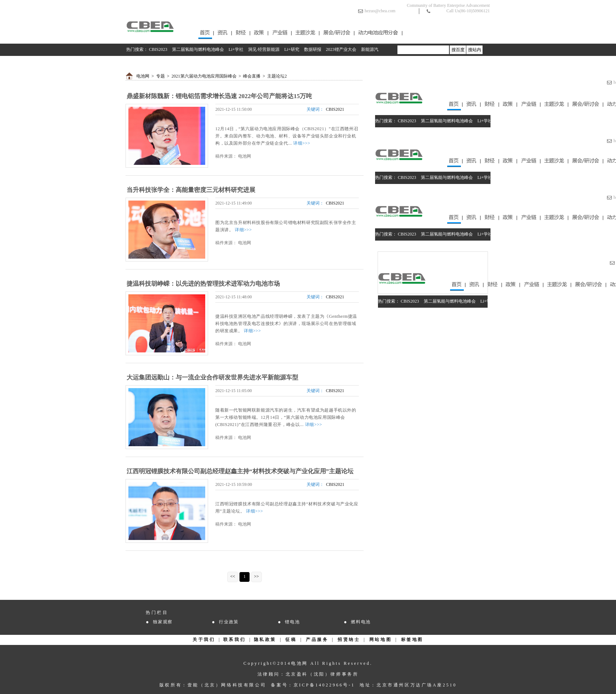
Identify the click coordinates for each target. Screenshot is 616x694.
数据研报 (313, 49)
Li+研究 (292, 49)
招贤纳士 (349, 640)
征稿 (291, 640)
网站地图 (380, 640)
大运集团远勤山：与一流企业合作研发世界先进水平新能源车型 (212, 377)
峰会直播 (252, 76)
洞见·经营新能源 (264, 49)
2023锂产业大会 (341, 49)
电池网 (143, 76)
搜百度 (458, 50)
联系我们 (234, 640)
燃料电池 (361, 622)
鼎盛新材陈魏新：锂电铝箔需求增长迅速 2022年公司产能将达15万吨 (219, 96)
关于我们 (204, 640)
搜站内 (475, 50)
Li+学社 (236, 49)
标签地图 (412, 640)
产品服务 (317, 640)
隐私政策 (265, 640)
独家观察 (163, 622)
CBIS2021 (335, 109)
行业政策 (229, 622)
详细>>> (302, 143)
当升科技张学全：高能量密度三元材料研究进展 (191, 190)
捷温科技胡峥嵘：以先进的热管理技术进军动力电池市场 (203, 284)
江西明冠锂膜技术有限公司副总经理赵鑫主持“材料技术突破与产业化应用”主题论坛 (240, 471)
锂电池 (292, 622)
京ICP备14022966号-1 (324, 685)
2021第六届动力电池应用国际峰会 (204, 76)
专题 (160, 76)
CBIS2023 (158, 49)
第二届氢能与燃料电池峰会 (198, 49)
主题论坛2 (277, 76)
